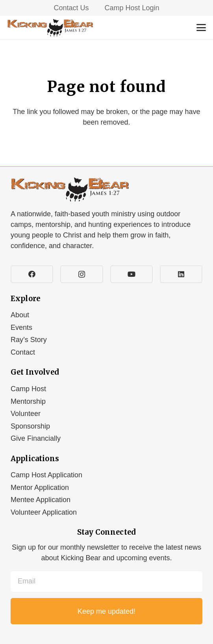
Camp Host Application (46, 475)
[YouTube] (132, 274)
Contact (23, 352)
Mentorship (28, 401)
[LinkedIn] (181, 274)
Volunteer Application (44, 512)
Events (21, 328)
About (20, 315)
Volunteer (26, 414)
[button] (201, 28)
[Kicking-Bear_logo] (50, 28)
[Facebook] (32, 274)
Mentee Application (41, 500)
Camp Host (28, 389)
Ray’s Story (29, 340)
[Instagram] (81, 274)
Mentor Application (40, 488)
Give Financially (36, 438)
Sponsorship (30, 426)
